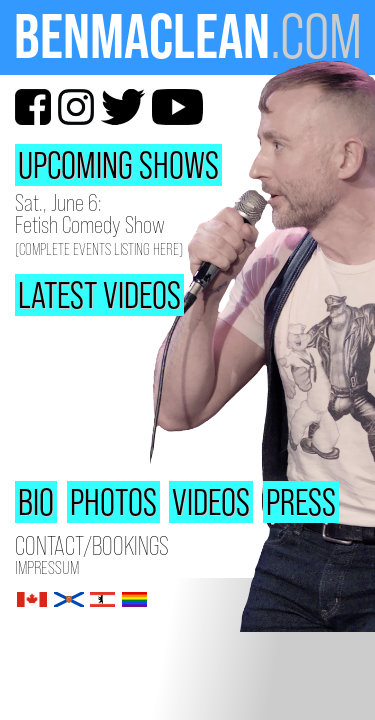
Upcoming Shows (118, 165)
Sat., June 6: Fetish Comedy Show (90, 213)
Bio (36, 502)
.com (316, 36)
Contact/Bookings (92, 546)
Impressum (47, 567)
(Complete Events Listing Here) (99, 249)
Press (301, 502)
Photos (113, 502)
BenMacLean (142, 36)
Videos (211, 502)
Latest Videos (99, 295)
